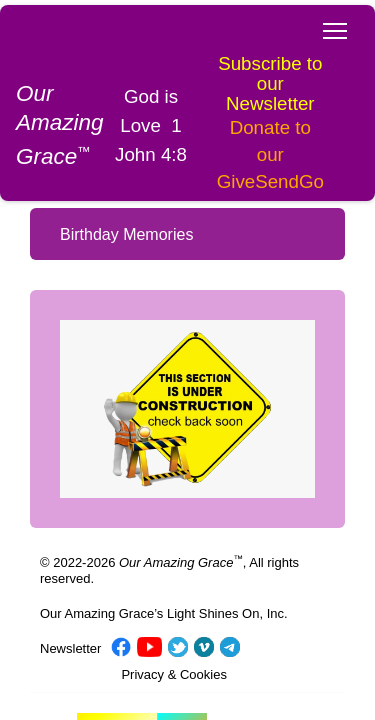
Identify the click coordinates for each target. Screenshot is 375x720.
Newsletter (70, 603)
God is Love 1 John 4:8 (143, 78)
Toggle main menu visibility (336, 25)
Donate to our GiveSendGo (252, 108)
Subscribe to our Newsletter (252, 34)
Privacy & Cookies (173, 629)
